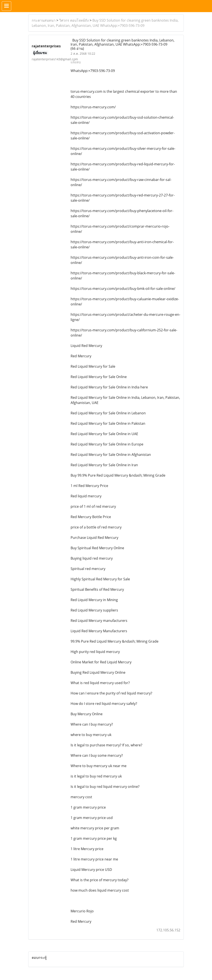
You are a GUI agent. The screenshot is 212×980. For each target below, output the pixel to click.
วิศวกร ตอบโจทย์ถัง (74, 20)
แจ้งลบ (76, 62)
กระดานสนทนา (44, 20)
